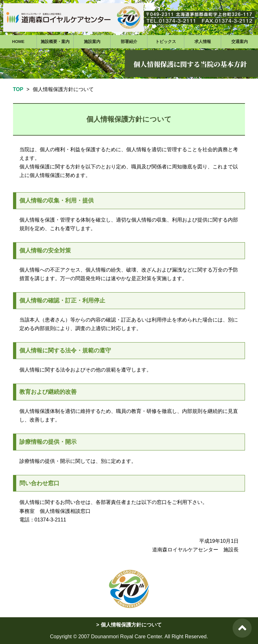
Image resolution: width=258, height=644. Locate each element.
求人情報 (203, 42)
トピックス (166, 42)
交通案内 (240, 42)
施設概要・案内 (55, 42)
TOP (18, 89)
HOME (18, 42)
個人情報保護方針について (131, 625)
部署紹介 (129, 42)
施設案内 (92, 42)
